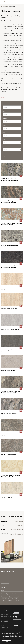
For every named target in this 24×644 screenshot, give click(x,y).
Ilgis (3, 147)
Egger (10, 596)
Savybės (4, 125)
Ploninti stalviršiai (18, 600)
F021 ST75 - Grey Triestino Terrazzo (9, 245)
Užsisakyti (5, 582)
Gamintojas (5, 118)
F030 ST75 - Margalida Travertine (9, 288)
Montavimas (10, 600)
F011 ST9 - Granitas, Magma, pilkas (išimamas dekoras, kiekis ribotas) (9, 180)
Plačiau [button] (4, 638)
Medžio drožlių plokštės (13, 594)
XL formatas (5, 598)
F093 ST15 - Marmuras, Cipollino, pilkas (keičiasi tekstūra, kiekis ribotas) (10, 392)
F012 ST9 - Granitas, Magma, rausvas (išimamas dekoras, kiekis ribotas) (10, 202)
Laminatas (4, 596)
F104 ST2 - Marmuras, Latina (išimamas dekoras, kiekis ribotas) (10, 476)
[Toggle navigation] (22, 2)
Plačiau (4, 98)
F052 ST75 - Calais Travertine (8, 371)
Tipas (4, 111)
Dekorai (4, 600)
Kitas (16, 504)
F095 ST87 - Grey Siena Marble (8, 434)
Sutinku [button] (6, 642)
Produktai (7, 6)
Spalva (4, 104)
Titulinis (2, 6)
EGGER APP (17, 621)
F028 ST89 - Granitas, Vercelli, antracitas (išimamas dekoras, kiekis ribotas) (11, 267)
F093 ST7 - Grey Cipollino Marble (9, 413)
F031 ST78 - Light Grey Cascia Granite (10, 329)
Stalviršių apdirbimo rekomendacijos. (9, 94)
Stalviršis (4, 594)
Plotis (4, 139)
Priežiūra (16, 598)
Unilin (10, 598)
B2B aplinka (17, 625)
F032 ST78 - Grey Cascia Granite (9, 350)
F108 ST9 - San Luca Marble (8, 497)
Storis (4, 132)
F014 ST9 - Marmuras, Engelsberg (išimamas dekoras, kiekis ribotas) (12, 224)
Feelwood (16, 596)
